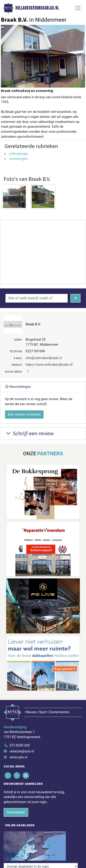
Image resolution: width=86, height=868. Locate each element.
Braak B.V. (33, 324)
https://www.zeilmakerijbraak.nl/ (50, 365)
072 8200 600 (20, 745)
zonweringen (18, 159)
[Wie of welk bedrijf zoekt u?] (37, 298)
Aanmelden (16, 812)
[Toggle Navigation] (78, 8)
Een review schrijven (24, 414)
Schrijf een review (29, 433)
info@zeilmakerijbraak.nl (44, 358)
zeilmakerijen (19, 154)
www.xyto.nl (18, 757)
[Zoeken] (76, 298)
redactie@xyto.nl (22, 751)
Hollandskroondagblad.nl (37, 8)
